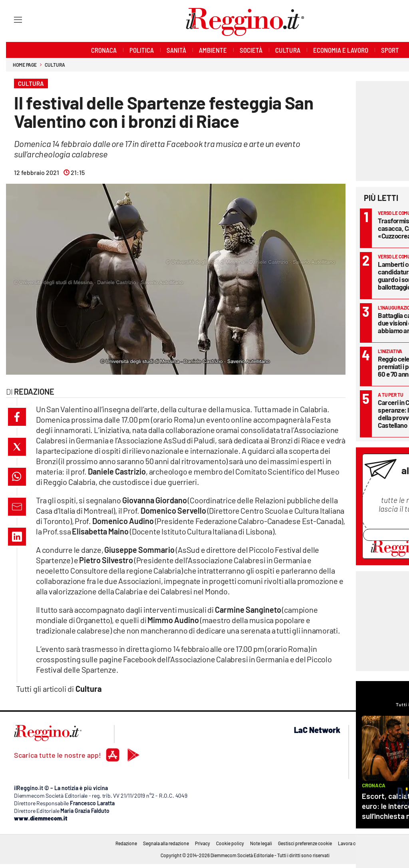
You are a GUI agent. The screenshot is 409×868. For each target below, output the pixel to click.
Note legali (261, 843)
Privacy (203, 843)
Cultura (55, 65)
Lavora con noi (353, 843)
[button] (17, 417)
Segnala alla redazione (166, 843)
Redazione (126, 843)
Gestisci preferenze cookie (305, 843)
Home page (25, 65)
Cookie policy (230, 843)
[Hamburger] (11, 19)
